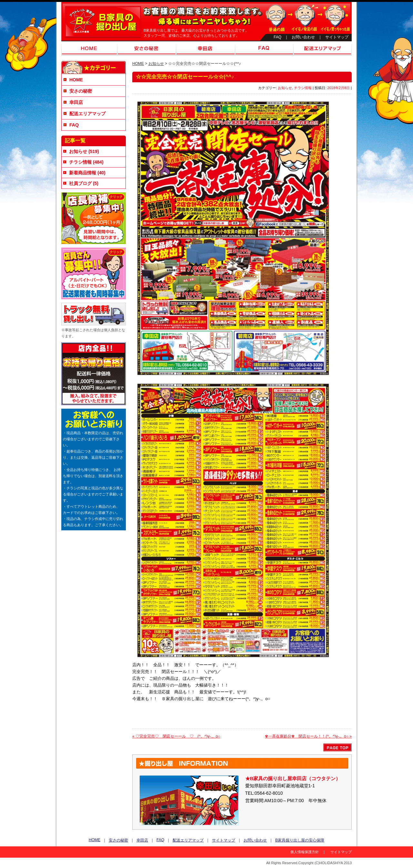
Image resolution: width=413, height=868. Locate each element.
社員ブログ (80, 183)
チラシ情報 (303, 88)
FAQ (277, 37)
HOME (89, 49)
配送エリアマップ (322, 49)
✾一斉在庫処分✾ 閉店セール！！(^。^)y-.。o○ (308, 736)
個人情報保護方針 (305, 852)
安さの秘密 (147, 49)
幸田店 (206, 49)
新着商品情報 (83, 173)
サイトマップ (337, 37)
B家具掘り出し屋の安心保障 (300, 840)
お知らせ (156, 64)
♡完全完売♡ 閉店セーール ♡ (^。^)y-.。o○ (176, 736)
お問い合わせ (303, 37)
